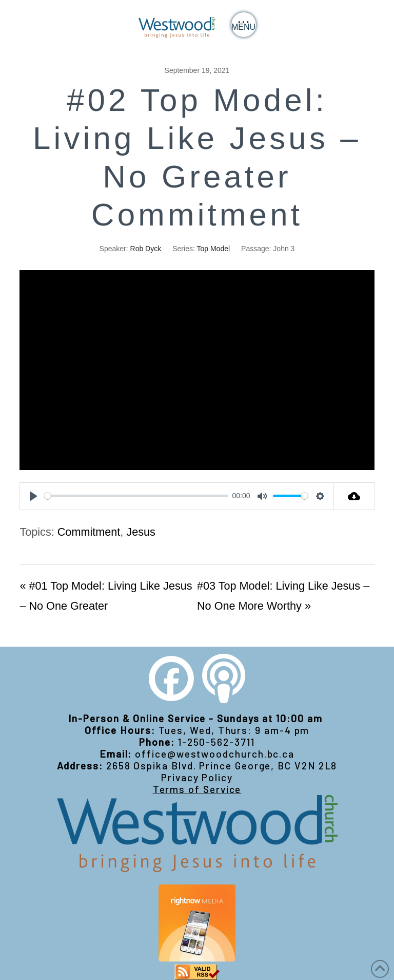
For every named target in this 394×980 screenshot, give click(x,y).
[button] (244, 25)
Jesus (141, 532)
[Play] (33, 496)
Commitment (89, 532)
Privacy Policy (197, 777)
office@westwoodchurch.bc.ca (215, 754)
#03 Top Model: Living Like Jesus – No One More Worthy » (283, 596)
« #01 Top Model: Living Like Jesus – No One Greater (106, 596)
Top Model (213, 249)
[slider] (136, 496)
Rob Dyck (146, 249)
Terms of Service (197, 789)
